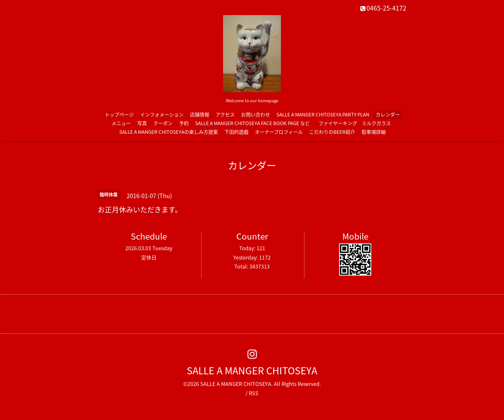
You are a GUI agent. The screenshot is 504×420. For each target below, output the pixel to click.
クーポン (163, 123)
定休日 (149, 257)
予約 (184, 123)
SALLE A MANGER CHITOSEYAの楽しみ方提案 (169, 132)
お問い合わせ (256, 114)
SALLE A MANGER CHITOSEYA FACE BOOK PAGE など (252, 123)
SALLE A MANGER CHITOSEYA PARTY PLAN (323, 114)
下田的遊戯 (236, 132)
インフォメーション (162, 114)
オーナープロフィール (279, 132)
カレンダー (388, 114)
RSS (254, 393)
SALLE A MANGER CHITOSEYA (252, 370)
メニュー (121, 123)
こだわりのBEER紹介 (332, 132)
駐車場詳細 (374, 132)
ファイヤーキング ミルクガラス (357, 123)
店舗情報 (200, 114)
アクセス (225, 114)
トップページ (119, 114)
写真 (142, 123)
